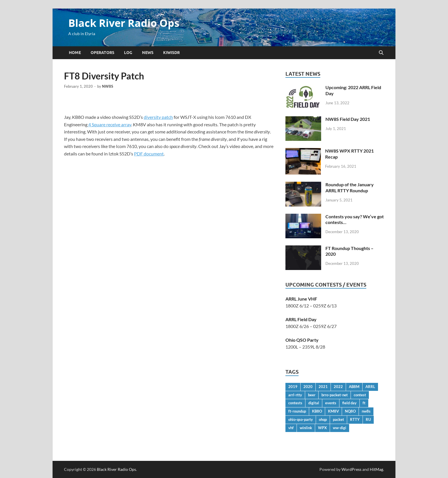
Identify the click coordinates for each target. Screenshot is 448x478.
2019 (293, 387)
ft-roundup (297, 411)
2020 (308, 387)
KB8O (317, 411)
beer (312, 395)
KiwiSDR (171, 53)
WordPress (351, 469)
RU (368, 419)
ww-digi (340, 428)
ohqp (323, 419)
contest (360, 395)
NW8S (108, 86)
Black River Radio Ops (124, 23)
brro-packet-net (335, 395)
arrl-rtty (295, 395)
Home (75, 53)
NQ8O (350, 411)
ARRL (370, 387)
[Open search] (381, 53)
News (148, 53)
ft (364, 403)
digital (314, 403)
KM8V (333, 411)
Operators (102, 53)
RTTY (355, 419)
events (331, 403)
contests (295, 403)
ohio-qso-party (301, 419)
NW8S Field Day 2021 (348, 119)
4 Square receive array (109, 124)
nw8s (366, 411)
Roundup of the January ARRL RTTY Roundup (350, 187)
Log (128, 53)
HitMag (376, 469)
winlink (306, 428)
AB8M (354, 387)
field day (349, 403)
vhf (291, 428)
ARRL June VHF (301, 299)
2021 (323, 387)
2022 (338, 387)
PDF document (149, 154)
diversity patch (158, 117)
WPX (322, 428)
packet (338, 419)
